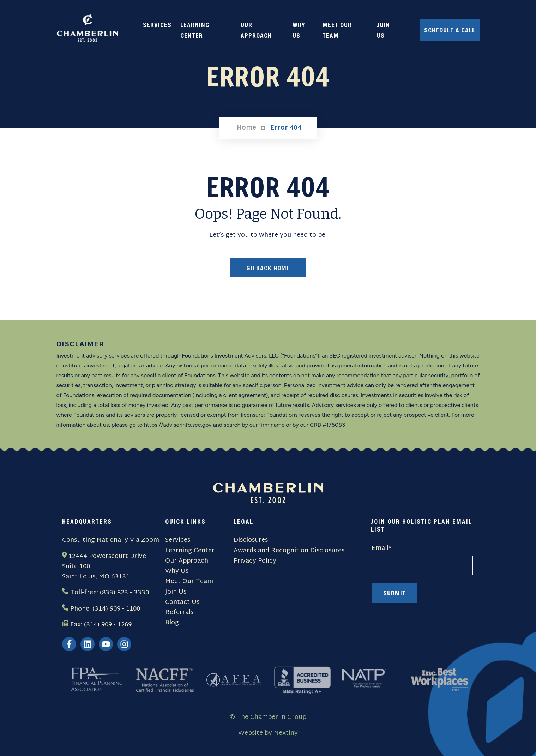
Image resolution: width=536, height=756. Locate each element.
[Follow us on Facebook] (69, 644)
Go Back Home (268, 268)
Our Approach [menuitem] (187, 561)
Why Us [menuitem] (177, 571)
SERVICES (157, 25)
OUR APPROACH (256, 30)
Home (246, 128)
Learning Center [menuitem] (190, 551)
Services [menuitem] (178, 540)
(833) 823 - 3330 (124, 593)
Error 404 (286, 128)
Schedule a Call (450, 30)
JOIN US (383, 30)
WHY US (299, 30)
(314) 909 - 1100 (116, 609)
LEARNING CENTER (195, 30)
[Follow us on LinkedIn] (88, 644)
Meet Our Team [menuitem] (189, 581)
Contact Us (182, 602)
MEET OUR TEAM (337, 30)
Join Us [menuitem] (176, 592)
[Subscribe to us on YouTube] (106, 644)
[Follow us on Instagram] (124, 644)
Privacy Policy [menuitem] (255, 561)
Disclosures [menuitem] (251, 540)
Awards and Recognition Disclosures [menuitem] (289, 551)
